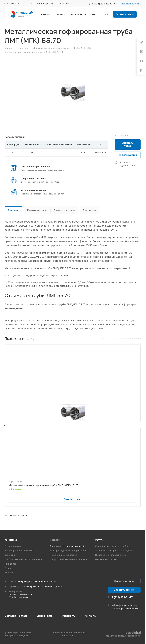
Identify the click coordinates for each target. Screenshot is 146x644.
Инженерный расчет (106, 559)
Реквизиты (10, 564)
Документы (90, 210)
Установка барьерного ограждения (114, 551)
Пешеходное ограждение (64, 555)
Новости (9, 573)
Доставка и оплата (16, 616)
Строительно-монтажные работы (113, 546)
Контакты (91, 616)
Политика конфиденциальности (68, 633)
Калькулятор (130, 155)
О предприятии (13, 546)
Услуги (99, 540)
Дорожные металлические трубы (68, 546)
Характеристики (36, 210)
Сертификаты (45, 616)
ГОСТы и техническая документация (24, 559)
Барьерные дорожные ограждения (68, 551)
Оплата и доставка (64, 210)
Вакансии (10, 555)
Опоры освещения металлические (68, 559)
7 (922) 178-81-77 (102, 4)
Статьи (8, 568)
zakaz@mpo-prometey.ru (126, 605)
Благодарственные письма (19, 551)
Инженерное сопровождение (111, 555)
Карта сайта (69, 636)
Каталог (55, 540)
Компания (11, 540)
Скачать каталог (124, 581)
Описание (14, 210)
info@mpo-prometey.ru (125, 608)
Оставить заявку (125, 14)
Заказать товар (128, 144)
